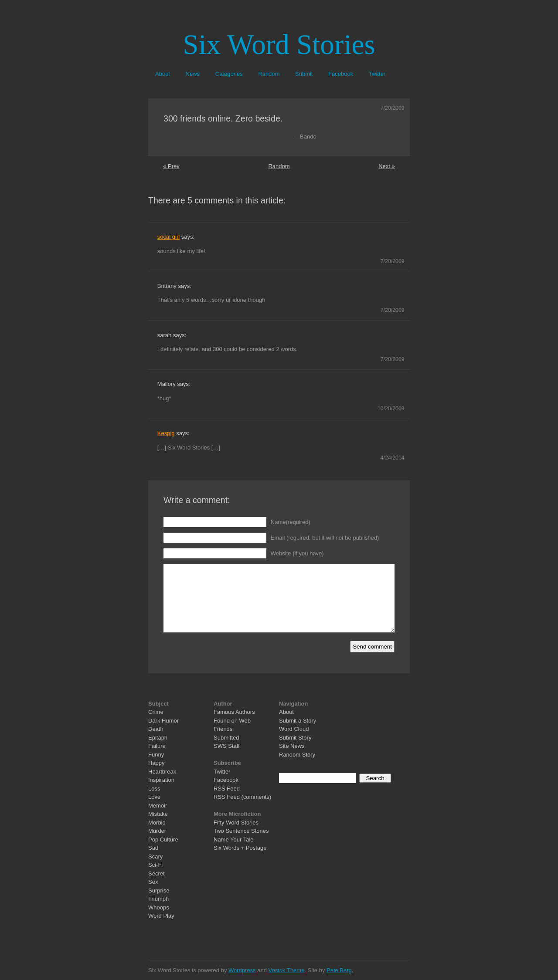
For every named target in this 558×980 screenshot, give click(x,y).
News (193, 74)
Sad (153, 848)
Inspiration (161, 780)
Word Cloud (294, 729)
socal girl (168, 237)
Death (156, 729)
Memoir (158, 806)
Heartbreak (162, 772)
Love (154, 797)
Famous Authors (234, 712)
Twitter (377, 74)
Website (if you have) (297, 553)
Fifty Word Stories (236, 823)
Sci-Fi (155, 865)
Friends (223, 729)
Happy (157, 763)
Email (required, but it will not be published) (325, 538)
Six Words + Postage (240, 848)
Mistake (158, 814)
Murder (157, 831)
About (163, 74)
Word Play (161, 916)
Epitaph (158, 738)
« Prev (171, 166)
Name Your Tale (234, 840)
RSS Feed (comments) (242, 797)
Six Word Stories (279, 44)
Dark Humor (163, 721)
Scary (155, 857)
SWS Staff (227, 746)
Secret (157, 874)
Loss (154, 789)
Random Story (297, 755)
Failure (157, 746)
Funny (156, 755)
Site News (292, 746)
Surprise (159, 890)
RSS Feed (227, 789)
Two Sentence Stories (241, 831)
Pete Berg (339, 970)
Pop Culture (163, 840)
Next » (387, 166)
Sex (153, 882)
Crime (156, 712)
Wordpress (242, 970)
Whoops (159, 907)
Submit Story (295, 738)
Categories (229, 74)
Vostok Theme (287, 970)
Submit (304, 74)
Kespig (166, 433)
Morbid (157, 823)
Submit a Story (298, 721)
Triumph (158, 899)
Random (269, 74)
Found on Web (232, 721)
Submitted (226, 738)
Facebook (341, 74)
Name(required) (291, 522)
